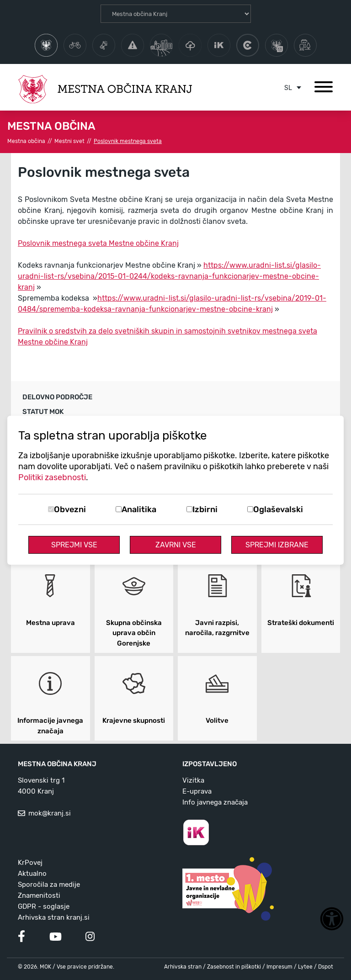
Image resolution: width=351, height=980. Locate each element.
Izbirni (205, 509)
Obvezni (70, 509)
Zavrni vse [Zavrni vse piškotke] (176, 545)
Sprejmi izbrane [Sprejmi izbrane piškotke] (277, 545)
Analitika (139, 509)
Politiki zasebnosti (52, 477)
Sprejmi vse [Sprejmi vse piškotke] (74, 545)
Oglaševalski (278, 509)
